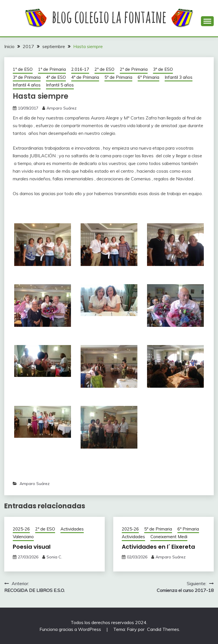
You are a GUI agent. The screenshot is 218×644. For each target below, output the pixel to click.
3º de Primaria (27, 77)
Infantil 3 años (179, 77)
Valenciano (23, 537)
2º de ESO (104, 69)
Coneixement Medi (169, 537)
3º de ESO (163, 69)
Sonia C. (54, 557)
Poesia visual (32, 547)
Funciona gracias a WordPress (71, 629)
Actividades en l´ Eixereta (158, 547)
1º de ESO (23, 69)
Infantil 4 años (27, 85)
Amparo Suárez (62, 108)
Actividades (72, 529)
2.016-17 (80, 69)
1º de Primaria (52, 69)
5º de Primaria (118, 77)
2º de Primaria (134, 69)
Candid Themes (163, 629)
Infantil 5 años (60, 85)
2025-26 (21, 529)
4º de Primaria (85, 77)
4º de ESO (56, 77)
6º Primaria (148, 77)
